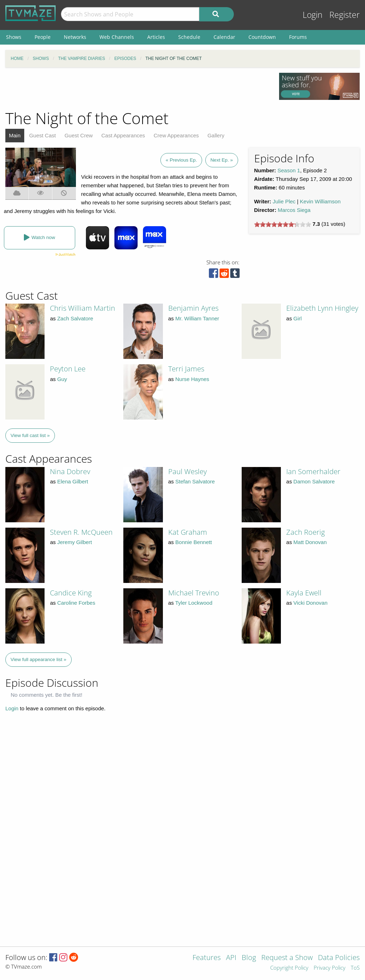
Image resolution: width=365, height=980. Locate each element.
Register (345, 15)
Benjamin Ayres (193, 308)
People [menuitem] (43, 37)
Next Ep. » (222, 160)
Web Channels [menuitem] (117, 37)
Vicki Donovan (310, 603)
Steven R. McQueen (81, 532)
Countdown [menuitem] (262, 37)
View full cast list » (30, 435)
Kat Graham (188, 532)
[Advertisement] (137, 89)
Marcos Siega (294, 210)
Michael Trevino (194, 593)
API (231, 958)
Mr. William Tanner (197, 318)
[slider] (283, 224)
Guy (62, 379)
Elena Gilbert (73, 481)
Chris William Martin (83, 308)
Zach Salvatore (75, 318)
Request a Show (287, 958)
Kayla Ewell (304, 593)
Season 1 (289, 170)
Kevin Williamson (320, 201)
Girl (297, 318)
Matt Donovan (310, 542)
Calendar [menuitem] (224, 37)
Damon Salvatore (314, 481)
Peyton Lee (68, 369)
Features (207, 958)
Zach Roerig (305, 532)
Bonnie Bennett (194, 542)
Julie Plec (284, 201)
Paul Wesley (187, 471)
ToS (355, 968)
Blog (249, 958)
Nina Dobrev (70, 471)
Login (313, 15)
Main (15, 135)
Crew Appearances (176, 135)
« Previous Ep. (181, 160)
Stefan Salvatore (195, 481)
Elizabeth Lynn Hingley (322, 308)
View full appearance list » (39, 659)
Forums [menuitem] (298, 37)
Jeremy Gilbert (74, 542)
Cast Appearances (123, 135)
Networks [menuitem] (75, 37)
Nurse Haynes (192, 379)
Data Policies (339, 958)
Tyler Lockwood (194, 603)
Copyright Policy (289, 968)
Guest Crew (79, 135)
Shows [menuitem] (14, 37)
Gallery (216, 135)
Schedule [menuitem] (189, 37)
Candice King (71, 593)
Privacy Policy (330, 968)
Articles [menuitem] (156, 37)
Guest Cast (43, 135)
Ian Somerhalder (313, 471)
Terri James (186, 369)
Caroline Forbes (76, 603)
